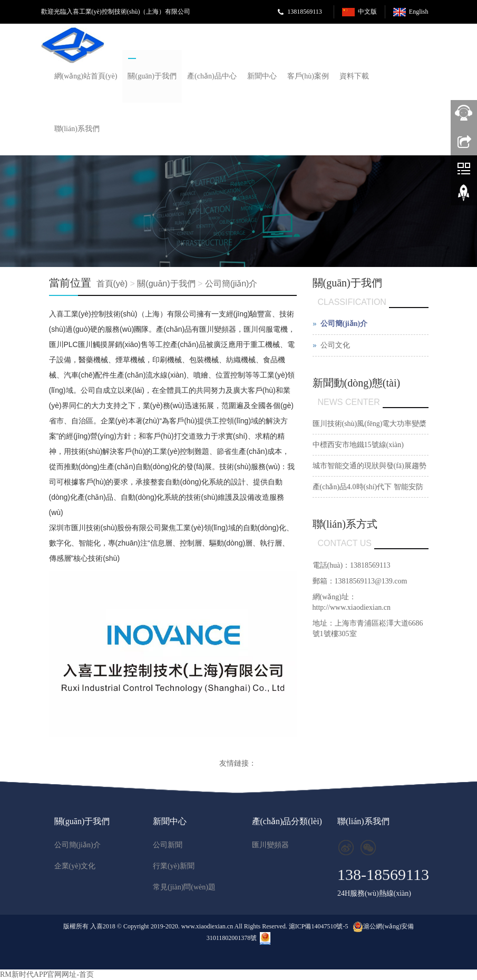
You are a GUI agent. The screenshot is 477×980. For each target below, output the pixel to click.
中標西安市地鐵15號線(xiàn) (358, 445)
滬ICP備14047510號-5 (319, 926)
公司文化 (335, 345)
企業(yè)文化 (75, 866)
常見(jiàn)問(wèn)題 (184, 887)
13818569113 (305, 12)
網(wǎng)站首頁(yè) (86, 76)
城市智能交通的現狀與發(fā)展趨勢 (369, 466)
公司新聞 (168, 845)
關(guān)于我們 (152, 76)
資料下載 (354, 76)
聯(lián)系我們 (77, 129)
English (419, 12)
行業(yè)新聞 (174, 866)
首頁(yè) (112, 284)
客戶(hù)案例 (308, 76)
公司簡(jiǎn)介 (231, 284)
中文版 (367, 12)
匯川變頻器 (270, 845)
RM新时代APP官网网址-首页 (47, 974)
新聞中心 (262, 76)
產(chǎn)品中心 (212, 76)
